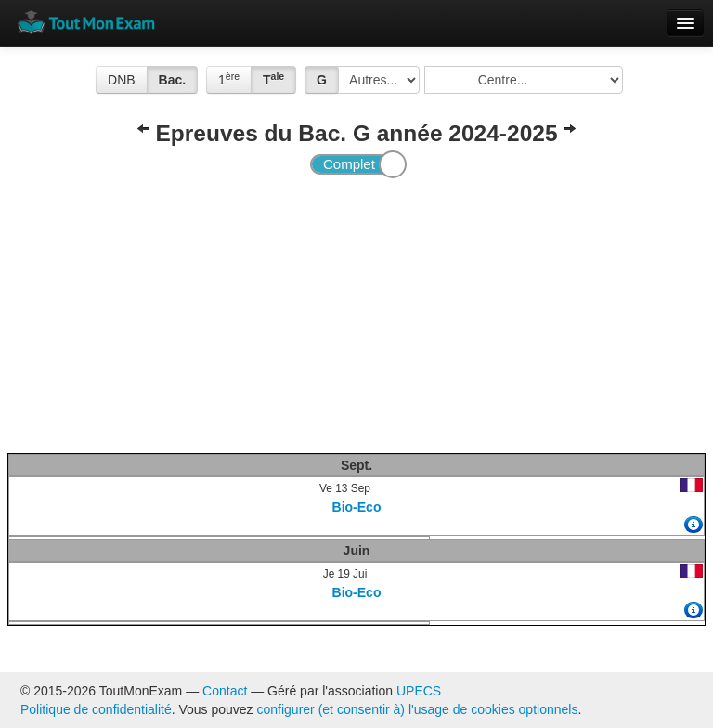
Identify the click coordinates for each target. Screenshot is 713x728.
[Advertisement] (357, 314)
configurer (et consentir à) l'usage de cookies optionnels (418, 709)
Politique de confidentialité (96, 709)
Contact (225, 691)
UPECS (419, 691)
